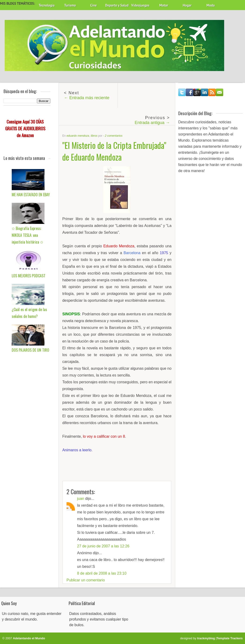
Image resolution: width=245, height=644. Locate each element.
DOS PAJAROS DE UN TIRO (30, 350)
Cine (93, 5)
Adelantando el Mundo (29, 638)
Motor (164, 5)
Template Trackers (230, 638)
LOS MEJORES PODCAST (29, 276)
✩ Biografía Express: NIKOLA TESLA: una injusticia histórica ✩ (27, 235)
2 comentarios (113, 136)
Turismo (70, 5)
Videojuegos (140, 5)
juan (81, 499)
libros (94, 136)
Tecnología (46, 5)
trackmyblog (206, 638)
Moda (211, 5)
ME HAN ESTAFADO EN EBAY (31, 195)
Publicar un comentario (86, 580)
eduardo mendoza (78, 136)
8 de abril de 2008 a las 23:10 (102, 573)
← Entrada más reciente (87, 98)
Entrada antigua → (152, 123)
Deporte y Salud (117, 5)
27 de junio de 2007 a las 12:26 (103, 546)
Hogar (187, 5)
